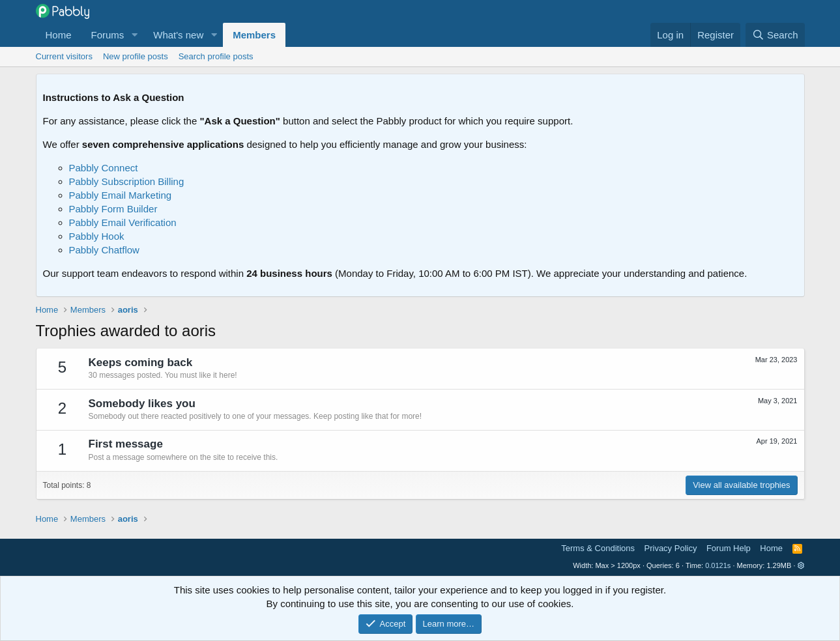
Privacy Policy (671, 548)
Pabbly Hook (97, 236)
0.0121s (718, 565)
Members (254, 35)
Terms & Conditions (598, 548)
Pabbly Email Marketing (121, 195)
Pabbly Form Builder (113, 209)
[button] (134, 35)
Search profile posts (216, 56)
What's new (178, 35)
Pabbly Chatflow (104, 250)
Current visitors (64, 56)
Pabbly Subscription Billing (127, 181)
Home (59, 35)
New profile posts (136, 56)
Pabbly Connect (104, 168)
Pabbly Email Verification (123, 222)
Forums (108, 35)
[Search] (775, 35)
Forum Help (729, 548)
